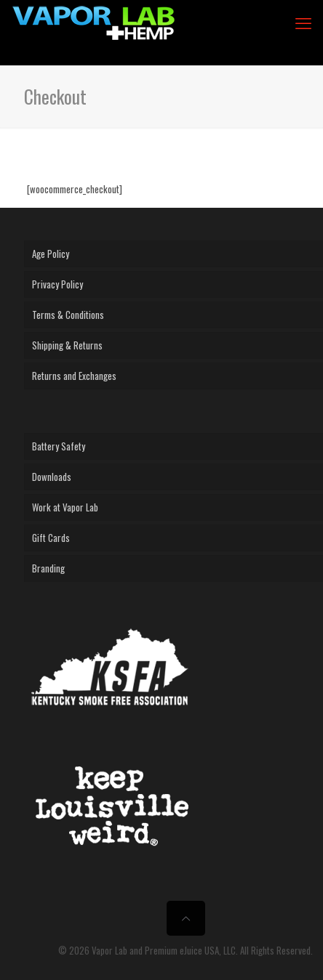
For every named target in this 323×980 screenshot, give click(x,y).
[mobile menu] (303, 22)
